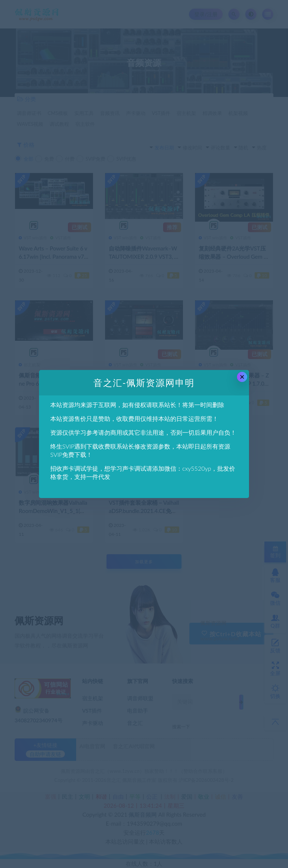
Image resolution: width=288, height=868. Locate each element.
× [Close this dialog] (242, 377)
